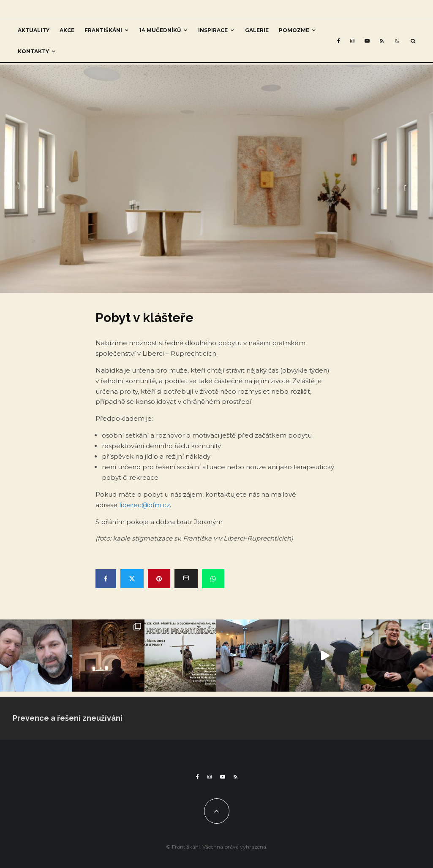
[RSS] (382, 41)
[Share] (106, 579)
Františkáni (103, 30)
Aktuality (34, 30)
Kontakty (33, 51)
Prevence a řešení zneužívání (68, 718)
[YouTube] (367, 41)
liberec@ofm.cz (144, 505)
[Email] (186, 579)
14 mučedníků (160, 30)
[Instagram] (352, 41)
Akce (67, 30)
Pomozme (294, 30)
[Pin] (159, 579)
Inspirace (213, 30)
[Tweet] (132, 579)
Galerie (257, 30)
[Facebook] (339, 41)
